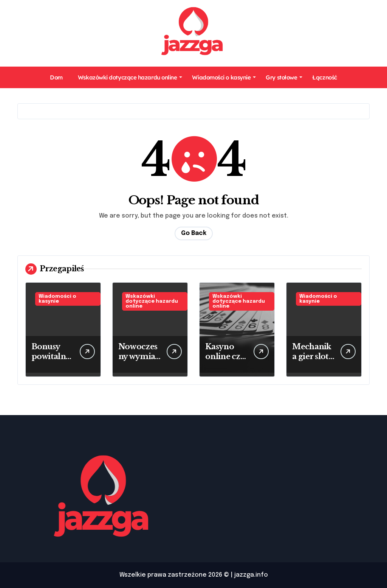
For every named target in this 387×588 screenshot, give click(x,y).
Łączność (324, 77)
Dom (56, 77)
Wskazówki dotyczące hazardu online (130, 77)
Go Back (194, 233)
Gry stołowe (284, 77)
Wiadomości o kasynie (224, 77)
